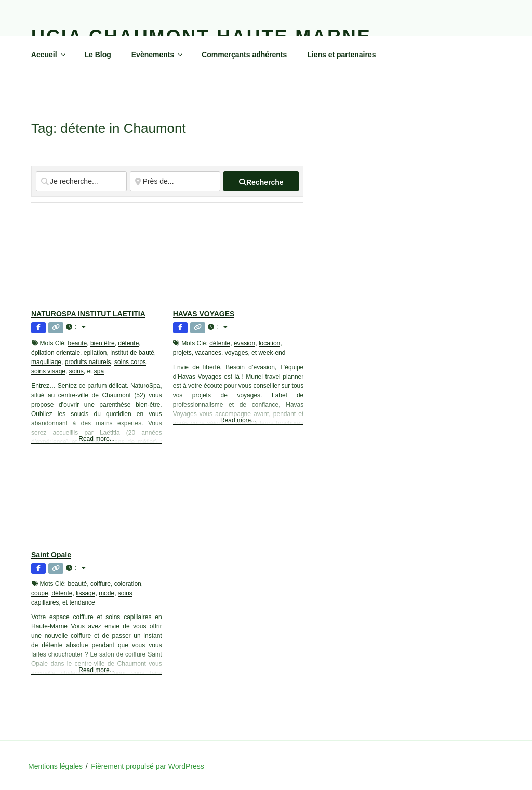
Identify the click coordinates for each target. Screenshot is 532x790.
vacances (208, 353)
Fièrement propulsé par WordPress (148, 766)
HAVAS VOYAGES (204, 314)
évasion (244, 343)
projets (182, 353)
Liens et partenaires (341, 55)
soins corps (130, 362)
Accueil (49, 55)
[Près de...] (175, 181)
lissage (85, 593)
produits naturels (88, 362)
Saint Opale (51, 555)
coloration (128, 584)
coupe (40, 593)
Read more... (96, 439)
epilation (95, 353)
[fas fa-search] (261, 181)
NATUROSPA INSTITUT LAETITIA (88, 314)
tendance (82, 602)
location (269, 343)
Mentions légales (55, 766)
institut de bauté (132, 353)
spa (99, 371)
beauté (78, 343)
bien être (103, 343)
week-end (272, 353)
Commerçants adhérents (244, 55)
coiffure (101, 584)
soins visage (48, 371)
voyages (237, 353)
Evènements (158, 55)
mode (107, 593)
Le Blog (98, 55)
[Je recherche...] (81, 181)
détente (128, 343)
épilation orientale (56, 353)
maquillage (46, 362)
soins (76, 371)
